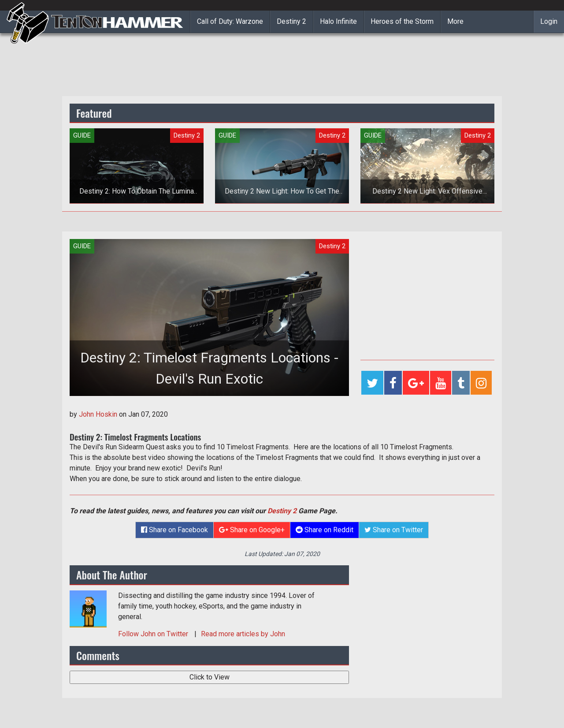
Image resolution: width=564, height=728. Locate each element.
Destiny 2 (291, 21)
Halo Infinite (338, 21)
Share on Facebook (174, 530)
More (455, 21)
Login (549, 21)
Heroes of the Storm (402, 21)
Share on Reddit (325, 530)
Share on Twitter (394, 530)
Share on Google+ (252, 530)
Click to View (210, 677)
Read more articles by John (243, 634)
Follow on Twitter (154, 634)
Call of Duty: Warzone (230, 21)
